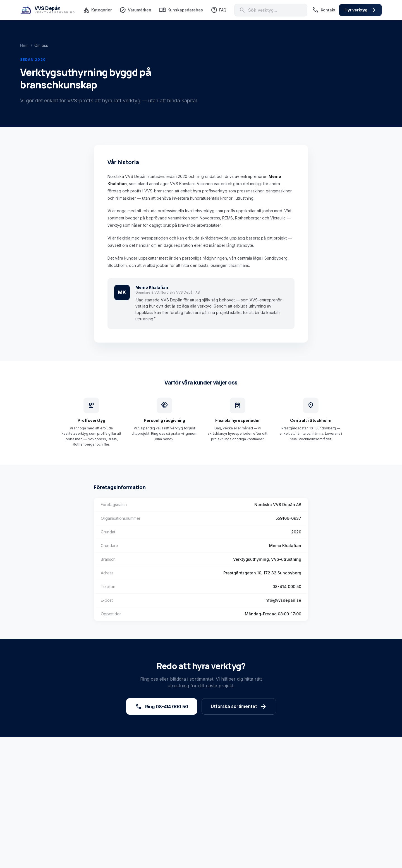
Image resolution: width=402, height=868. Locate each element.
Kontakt (324, 10)
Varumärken (135, 10)
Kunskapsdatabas (181, 10)
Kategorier (97, 10)
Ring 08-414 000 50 (162, 707)
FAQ (219, 10)
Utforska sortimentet (239, 707)
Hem (24, 45)
